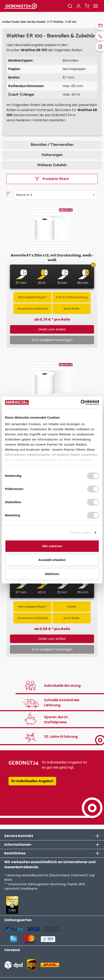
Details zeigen (80, 532)
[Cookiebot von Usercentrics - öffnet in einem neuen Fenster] (80, 402)
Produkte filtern (52, 179)
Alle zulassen (52, 546)
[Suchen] (70, 6)
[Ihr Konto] (78, 6)
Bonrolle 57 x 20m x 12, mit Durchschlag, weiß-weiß (52, 258)
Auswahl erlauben (52, 560)
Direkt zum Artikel (52, 329)
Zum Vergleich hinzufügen (52, 340)
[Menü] (95, 6)
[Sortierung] (56, 195)
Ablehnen (52, 574)
